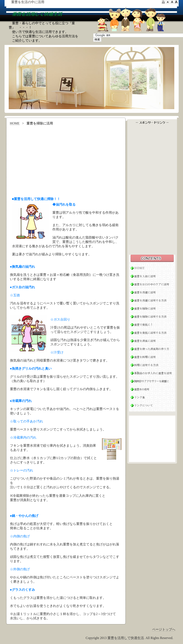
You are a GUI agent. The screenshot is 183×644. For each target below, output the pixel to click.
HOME (15, 123)
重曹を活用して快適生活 (126, 638)
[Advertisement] (66, 160)
